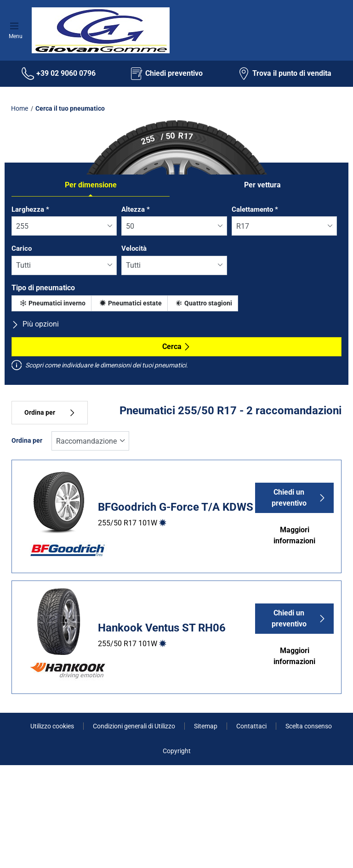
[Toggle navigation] (16, 25)
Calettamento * (255, 209)
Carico (22, 248)
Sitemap (206, 726)
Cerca (176, 347)
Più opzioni (35, 324)
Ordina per (50, 413)
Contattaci (251, 726)
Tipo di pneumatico (43, 288)
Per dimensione (91, 185)
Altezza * (136, 209)
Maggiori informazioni (294, 535)
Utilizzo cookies (52, 726)
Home (20, 108)
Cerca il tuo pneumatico (70, 108)
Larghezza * (30, 209)
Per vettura (262, 185)
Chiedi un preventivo (299, 498)
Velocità (134, 248)
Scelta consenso (309, 726)
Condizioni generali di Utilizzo (134, 726)
